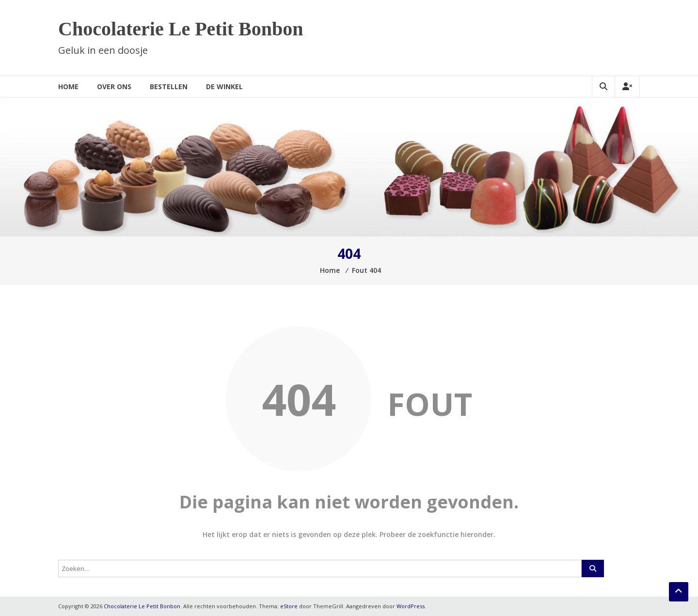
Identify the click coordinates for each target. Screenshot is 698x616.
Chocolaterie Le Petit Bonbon (181, 29)
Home (68, 87)
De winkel (224, 87)
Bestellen (169, 87)
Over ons (114, 87)
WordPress (411, 606)
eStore (289, 606)
